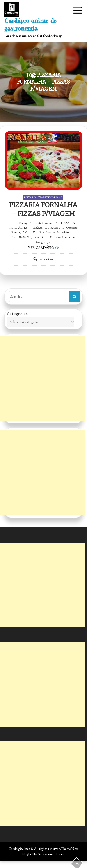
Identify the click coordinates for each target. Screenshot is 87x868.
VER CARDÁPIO (41, 248)
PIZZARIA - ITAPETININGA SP (43, 198)
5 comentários (45, 259)
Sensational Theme (52, 854)
